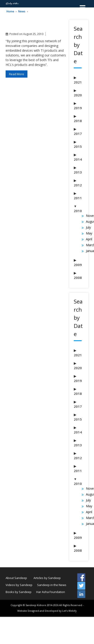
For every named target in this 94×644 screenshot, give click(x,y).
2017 (78, 134)
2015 (78, 146)
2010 (78, 211)
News (22, 11)
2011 (78, 198)
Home (10, 11)
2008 (78, 278)
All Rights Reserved (71, 605)
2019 (78, 108)
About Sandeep (16, 578)
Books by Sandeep (19, 592)
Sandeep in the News (52, 585)
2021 (78, 82)
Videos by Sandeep (19, 585)
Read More (17, 74)
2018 (78, 121)
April (89, 239)
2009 (78, 265)
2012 (78, 185)
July (88, 227)
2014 (78, 159)
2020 (78, 95)
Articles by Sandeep (47, 578)
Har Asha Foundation (51, 592)
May (89, 233)
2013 (78, 172)
